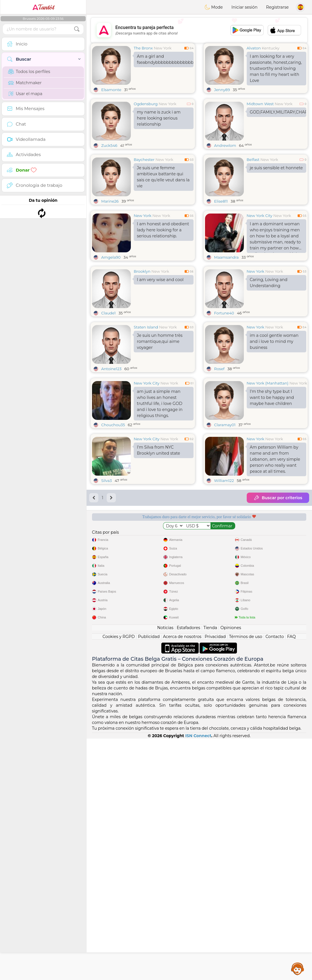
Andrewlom (225, 145)
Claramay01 (225, 513)
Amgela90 (111, 301)
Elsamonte (111, 90)
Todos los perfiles (29, 72)
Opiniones (231, 869)
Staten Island (146, 371)
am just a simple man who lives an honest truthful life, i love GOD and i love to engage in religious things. (160, 492)
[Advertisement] (199, 30)
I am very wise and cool (160, 324)
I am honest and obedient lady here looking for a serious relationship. (163, 274)
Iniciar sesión (245, 7)
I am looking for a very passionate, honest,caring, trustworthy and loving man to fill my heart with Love (276, 68)
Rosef (219, 413)
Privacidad (215, 878)
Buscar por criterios (278, 586)
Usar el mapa (25, 94)
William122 (224, 569)
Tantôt (43, 7)
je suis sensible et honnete (276, 168)
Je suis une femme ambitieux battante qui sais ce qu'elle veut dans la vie (163, 177)
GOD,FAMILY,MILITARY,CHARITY (278, 112)
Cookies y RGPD (119, 878)
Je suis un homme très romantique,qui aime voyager (160, 386)
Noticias (165, 869)
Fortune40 (224, 357)
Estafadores (188, 869)
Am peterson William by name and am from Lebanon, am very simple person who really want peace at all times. (275, 548)
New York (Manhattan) (268, 472)
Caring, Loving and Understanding (269, 327)
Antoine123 (111, 413)
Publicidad (149, 878)
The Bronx (143, 48)
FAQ (291, 878)
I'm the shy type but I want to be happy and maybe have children (272, 486)
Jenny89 (222, 90)
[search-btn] (77, 29)
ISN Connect (198, 977)
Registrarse (277, 7)
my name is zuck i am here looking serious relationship (159, 118)
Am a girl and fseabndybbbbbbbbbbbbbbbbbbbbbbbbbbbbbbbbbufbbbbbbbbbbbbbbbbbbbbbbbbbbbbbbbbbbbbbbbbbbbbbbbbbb (165, 59)
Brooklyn (142, 316)
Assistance (298, 969)
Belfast (253, 160)
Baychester (144, 160)
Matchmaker (25, 83)
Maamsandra (227, 301)
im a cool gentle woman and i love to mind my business (274, 386)
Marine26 (110, 201)
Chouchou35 (113, 513)
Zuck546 (109, 145)
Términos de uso (246, 878)
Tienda (210, 869)
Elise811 (221, 201)
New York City (260, 260)
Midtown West (260, 104)
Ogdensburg (146, 104)
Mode (214, 7)
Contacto (275, 878)
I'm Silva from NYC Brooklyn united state (158, 539)
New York (163, 48)
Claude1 (108, 357)
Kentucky (270, 48)
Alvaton (254, 48)
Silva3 (107, 569)
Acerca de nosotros (182, 878)
